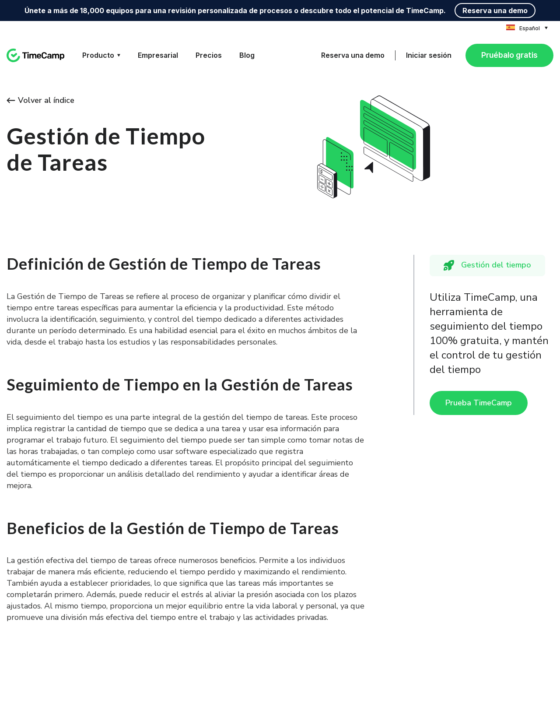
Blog (247, 55)
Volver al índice (40, 100)
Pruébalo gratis (509, 55)
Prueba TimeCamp (479, 403)
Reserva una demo (495, 11)
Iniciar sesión (429, 55)
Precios (209, 55)
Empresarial (158, 55)
